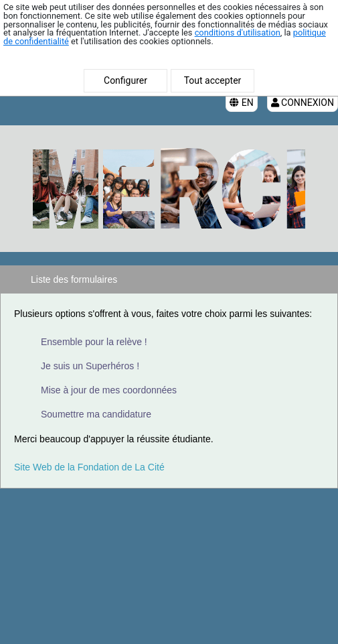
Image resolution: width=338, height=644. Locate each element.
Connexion (303, 103)
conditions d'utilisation (238, 33)
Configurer (125, 80)
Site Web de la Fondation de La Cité (89, 467)
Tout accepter (213, 80)
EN (241, 103)
